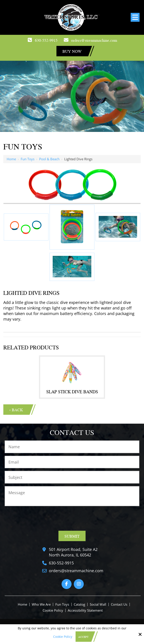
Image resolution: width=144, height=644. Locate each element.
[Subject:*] (72, 477)
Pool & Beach (49, 159)
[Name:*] (72, 447)
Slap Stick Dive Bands (72, 391)
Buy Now (72, 51)
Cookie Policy (63, 637)
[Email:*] (72, 462)
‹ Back (16, 410)
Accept (83, 637)
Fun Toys (28, 159)
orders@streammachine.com (94, 40)
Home (11, 159)
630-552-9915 (46, 40)
